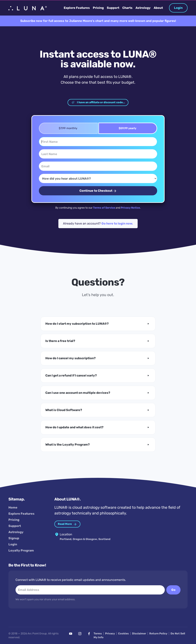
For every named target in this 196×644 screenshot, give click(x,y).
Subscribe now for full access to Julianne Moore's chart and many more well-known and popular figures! (98, 21)
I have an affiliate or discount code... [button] (98, 102)
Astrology (16, 532)
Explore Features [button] (77, 8)
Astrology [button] (143, 8)
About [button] (158, 8)
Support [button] (113, 8)
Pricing (14, 520)
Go (173, 590)
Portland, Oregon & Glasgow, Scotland (85, 539)
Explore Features (21, 514)
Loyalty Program (21, 550)
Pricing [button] (98, 8)
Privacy (110, 634)
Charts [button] (127, 8)
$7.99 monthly (67, 128)
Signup (14, 538)
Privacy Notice (130, 208)
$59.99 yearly (126, 128)
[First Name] (98, 142)
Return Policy (158, 634)
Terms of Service (104, 208)
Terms (98, 634)
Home (13, 507)
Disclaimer (139, 634)
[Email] (98, 166)
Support (15, 526)
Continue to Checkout (98, 191)
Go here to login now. (117, 223)
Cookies (123, 634)
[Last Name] (98, 154)
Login (178, 8)
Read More (67, 524)
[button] (98, 324)
